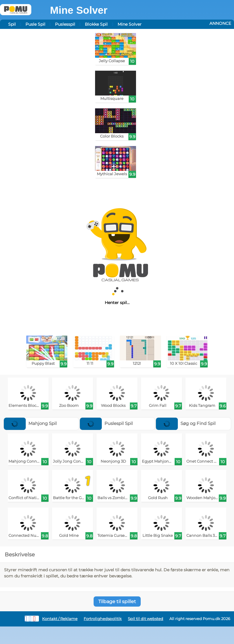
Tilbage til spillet (117, 602)
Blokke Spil (96, 24)
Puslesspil (65, 24)
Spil (12, 24)
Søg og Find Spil (186, 423)
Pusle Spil (35, 24)
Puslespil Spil (106, 423)
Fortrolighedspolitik (103, 619)
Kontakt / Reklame (60, 619)
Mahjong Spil (30, 423)
